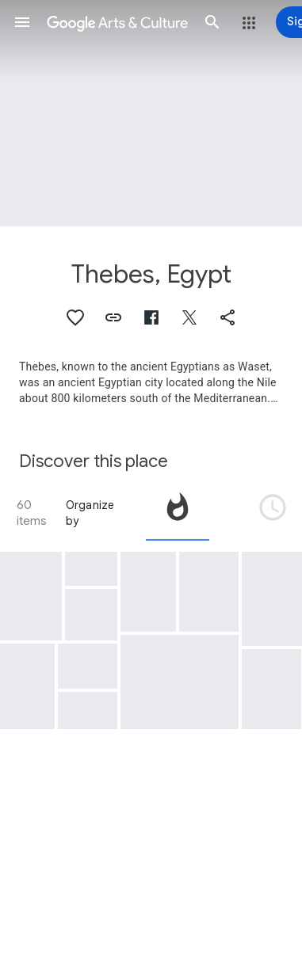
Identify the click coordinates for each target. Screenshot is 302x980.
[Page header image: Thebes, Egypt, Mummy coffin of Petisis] (151, 113)
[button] (22, 22)
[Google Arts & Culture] (117, 22)
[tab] (178, 513)
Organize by (90, 513)
